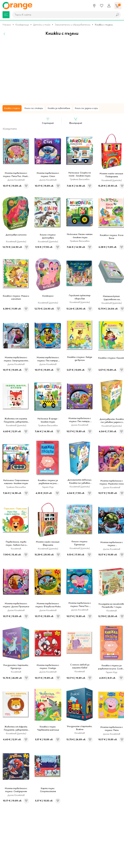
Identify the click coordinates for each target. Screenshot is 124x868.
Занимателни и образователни (73, 25)
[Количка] (118, 6)
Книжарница (22, 25)
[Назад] (4, 34)
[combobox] (62, 15)
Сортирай (48, 121)
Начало (7, 25)
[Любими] (102, 6)
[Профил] (109, 6)
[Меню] (6, 15)
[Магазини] (94, 6)
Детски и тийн (42, 25)
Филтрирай (76, 121)
